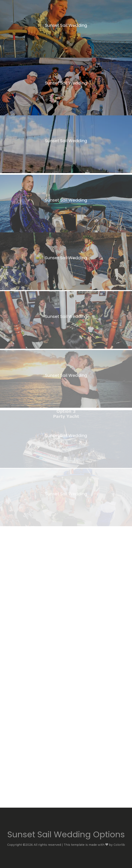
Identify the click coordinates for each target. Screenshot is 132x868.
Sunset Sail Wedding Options (66, 834)
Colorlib (119, 845)
